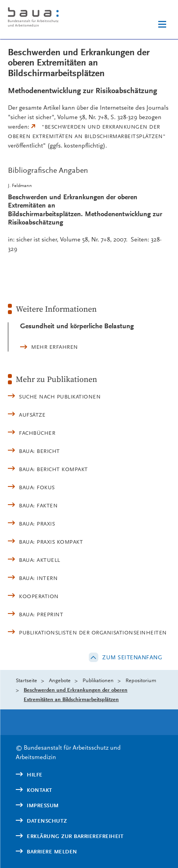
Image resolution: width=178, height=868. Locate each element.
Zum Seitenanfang (132, 657)
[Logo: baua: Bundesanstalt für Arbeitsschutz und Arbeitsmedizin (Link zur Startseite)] (47, 18)
